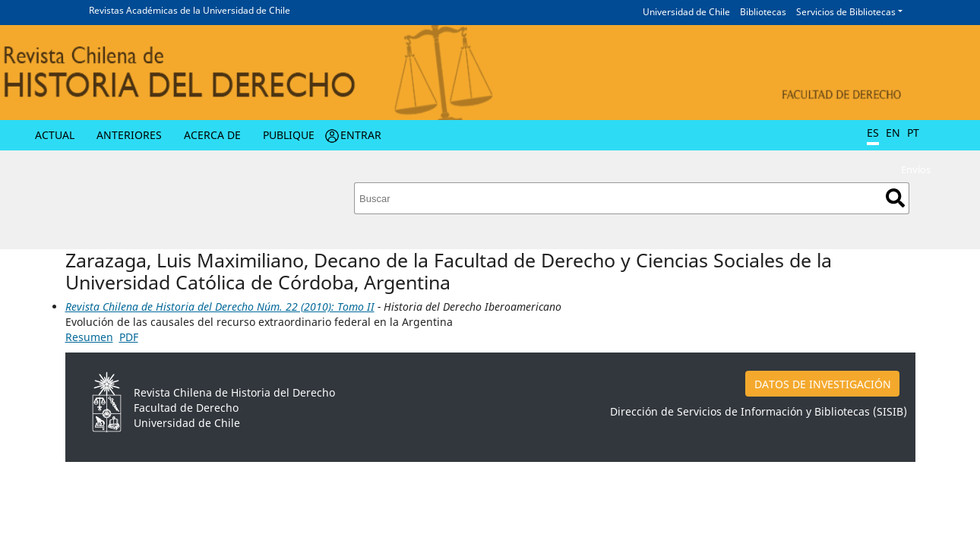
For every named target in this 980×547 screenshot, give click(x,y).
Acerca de (212, 135)
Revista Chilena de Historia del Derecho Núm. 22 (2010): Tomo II (220, 307)
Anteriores (129, 135)
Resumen (89, 337)
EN (893, 133)
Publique (289, 135)
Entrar (361, 135)
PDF (129, 337)
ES (873, 133)
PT (913, 133)
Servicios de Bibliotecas (846, 12)
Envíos (916, 169)
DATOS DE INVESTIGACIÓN (823, 384)
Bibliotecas (763, 12)
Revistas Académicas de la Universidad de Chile (190, 10)
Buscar (895, 198)
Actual (55, 135)
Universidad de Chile (686, 12)
